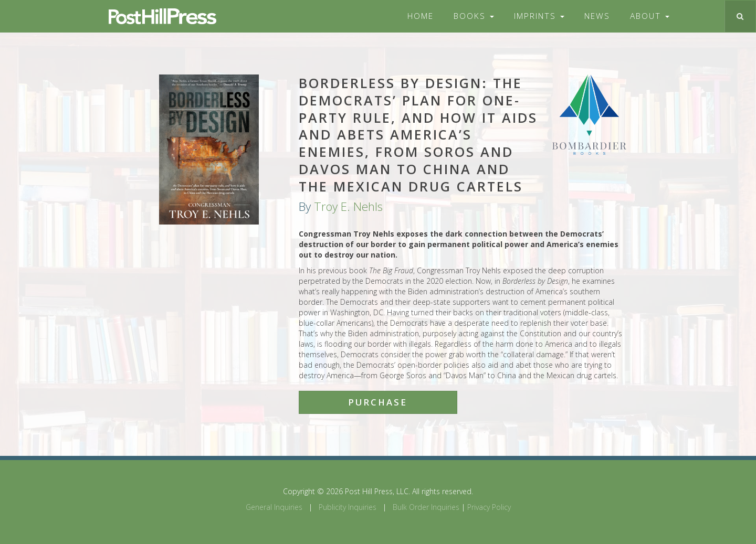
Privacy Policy (489, 507)
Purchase (378, 402)
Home (421, 16)
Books (474, 16)
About (650, 16)
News (597, 16)
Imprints (539, 16)
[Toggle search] (740, 16)
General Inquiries (274, 507)
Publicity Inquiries (348, 507)
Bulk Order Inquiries (426, 507)
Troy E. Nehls (348, 206)
